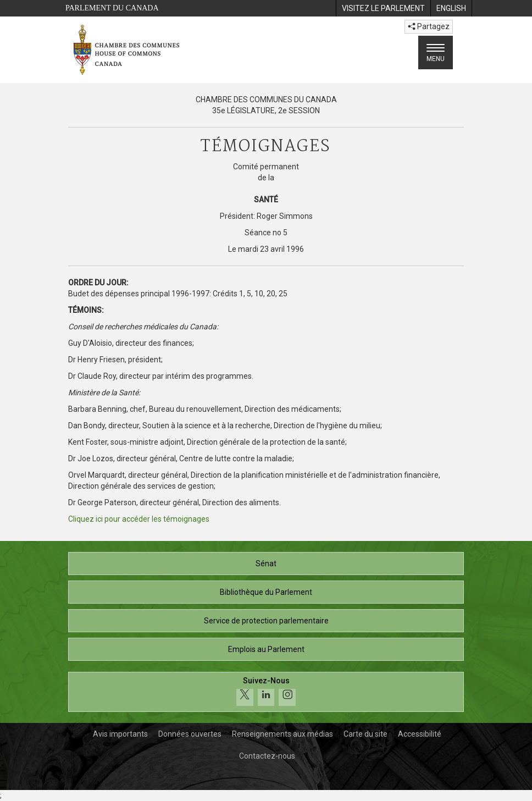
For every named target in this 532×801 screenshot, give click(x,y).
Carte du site (365, 734)
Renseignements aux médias (282, 734)
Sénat (266, 564)
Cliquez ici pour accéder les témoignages (139, 519)
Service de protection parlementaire (266, 621)
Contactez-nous (267, 756)
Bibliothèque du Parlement (266, 592)
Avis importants (120, 734)
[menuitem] (383, 8)
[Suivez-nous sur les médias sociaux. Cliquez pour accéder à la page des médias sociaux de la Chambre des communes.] (266, 692)
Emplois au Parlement (266, 649)
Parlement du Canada (112, 8)
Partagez (429, 26)
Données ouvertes (190, 734)
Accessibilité (420, 734)
